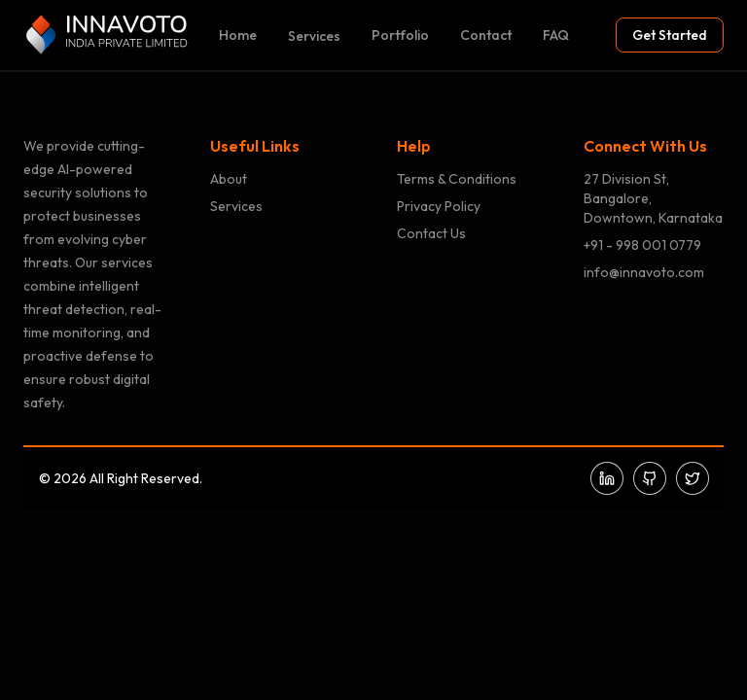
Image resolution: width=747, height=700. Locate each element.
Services (314, 36)
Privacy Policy (439, 206)
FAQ (556, 35)
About (229, 179)
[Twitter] (693, 478)
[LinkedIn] (607, 478)
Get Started (670, 35)
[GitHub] (650, 478)
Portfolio (400, 35)
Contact (486, 35)
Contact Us (431, 233)
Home (238, 35)
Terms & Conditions (457, 179)
